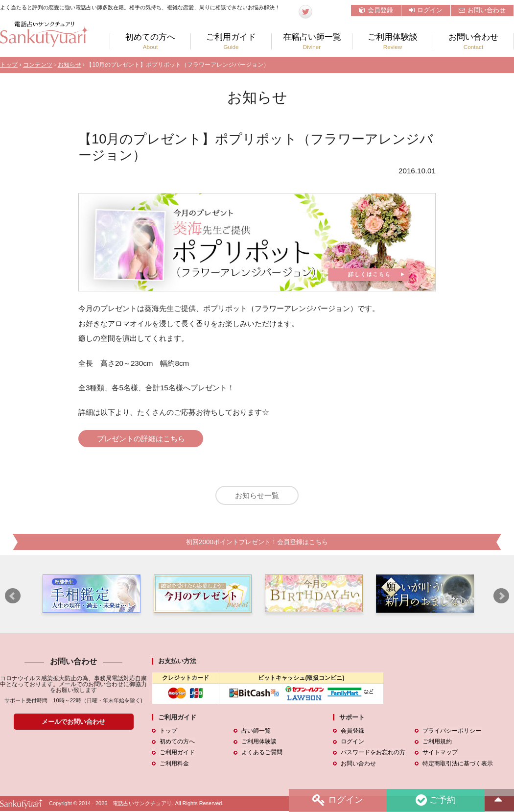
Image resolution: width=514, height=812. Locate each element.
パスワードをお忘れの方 (373, 754)
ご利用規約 (437, 743)
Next (501, 597)
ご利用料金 (174, 764)
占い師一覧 (256, 732)
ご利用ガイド (231, 41)
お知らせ (70, 65)
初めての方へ (150, 41)
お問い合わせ (482, 10)
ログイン (426, 10)
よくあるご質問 (261, 754)
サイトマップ (440, 754)
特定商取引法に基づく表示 (457, 764)
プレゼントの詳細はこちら (142, 439)
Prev (13, 597)
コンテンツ (38, 65)
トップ (9, 65)
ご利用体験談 (393, 41)
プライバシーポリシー (451, 732)
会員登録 (376, 10)
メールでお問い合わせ (73, 723)
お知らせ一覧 (257, 496)
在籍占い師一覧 (312, 41)
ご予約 (435, 800)
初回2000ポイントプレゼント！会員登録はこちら (257, 543)
